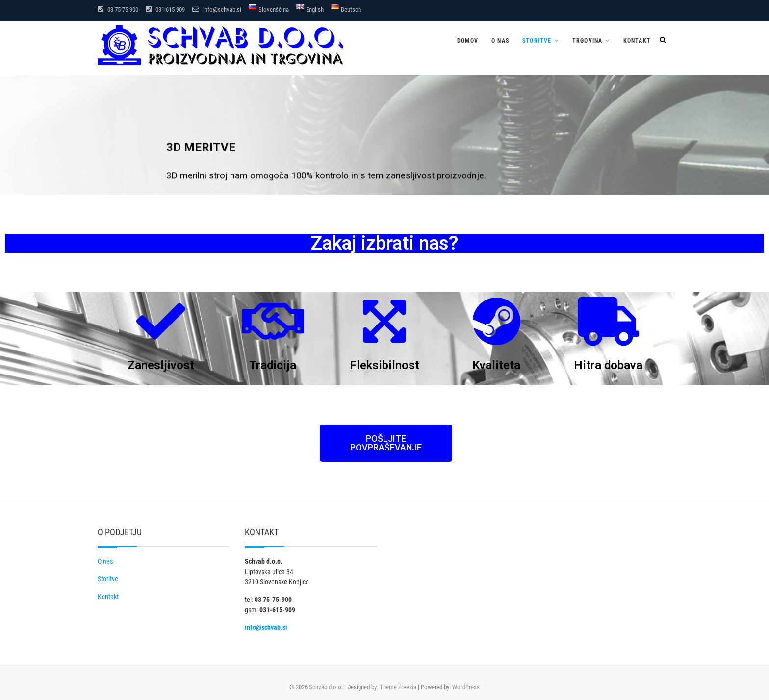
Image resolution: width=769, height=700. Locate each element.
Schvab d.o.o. (326, 687)
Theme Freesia (398, 687)
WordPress (466, 687)
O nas (500, 41)
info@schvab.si (217, 10)
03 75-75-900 (118, 10)
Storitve (537, 41)
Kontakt (637, 41)
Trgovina (588, 41)
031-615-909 (165, 10)
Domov (468, 41)
